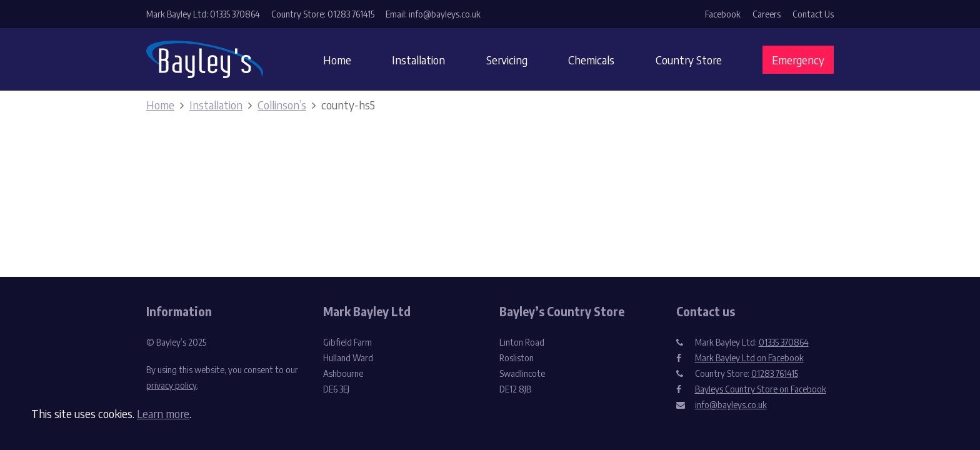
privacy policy (172, 385)
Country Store (689, 60)
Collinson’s (282, 105)
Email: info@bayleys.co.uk (433, 14)
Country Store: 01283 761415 (323, 14)
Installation (418, 60)
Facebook (723, 14)
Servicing (507, 60)
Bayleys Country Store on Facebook (761, 389)
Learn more (163, 413)
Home (337, 60)
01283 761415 (775, 373)
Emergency (798, 60)
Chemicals (591, 60)
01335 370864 (784, 342)
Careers (767, 14)
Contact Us (813, 14)
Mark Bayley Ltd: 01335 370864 (203, 14)
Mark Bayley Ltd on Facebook (749, 358)
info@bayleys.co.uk (731, 405)
